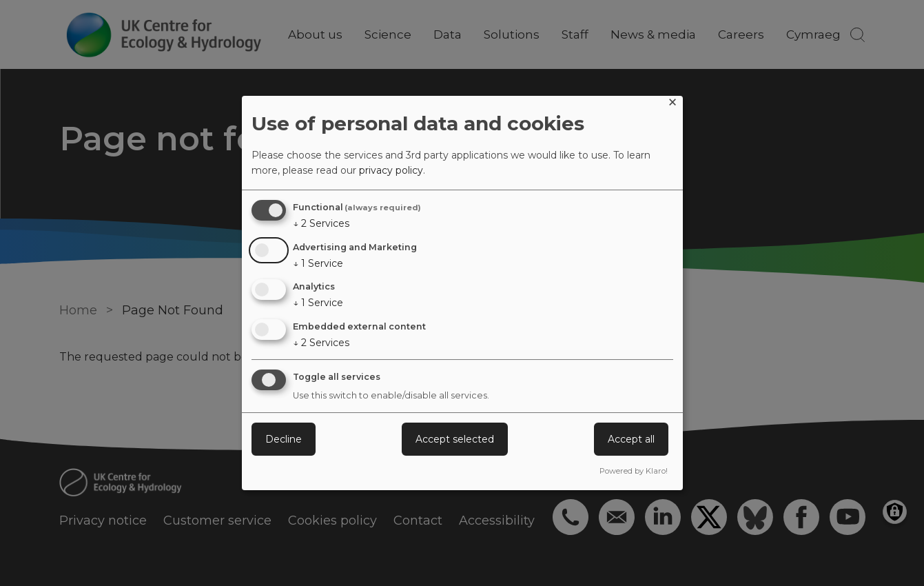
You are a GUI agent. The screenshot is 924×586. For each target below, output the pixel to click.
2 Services (321, 223)
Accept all (631, 439)
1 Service (318, 263)
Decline (284, 439)
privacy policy (391, 170)
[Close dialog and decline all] (673, 104)
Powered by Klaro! (634, 471)
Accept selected (455, 439)
